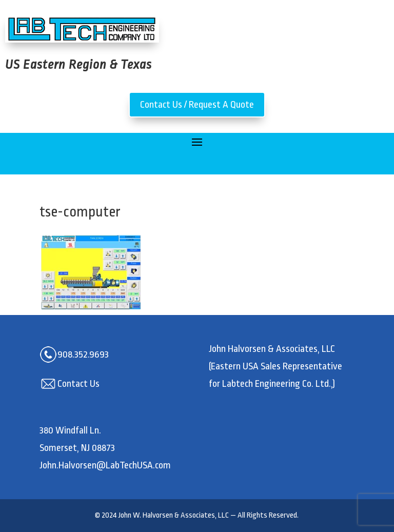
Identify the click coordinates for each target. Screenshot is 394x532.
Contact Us (78, 384)
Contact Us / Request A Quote (197, 105)
